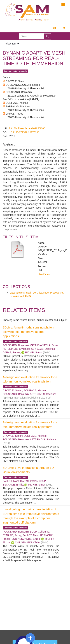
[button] (55, 28)
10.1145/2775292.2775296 (24, 132)
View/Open (44, 274)
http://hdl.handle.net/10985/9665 (27, 128)
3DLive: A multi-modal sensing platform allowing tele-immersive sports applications (29, 332)
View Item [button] (12, 44)
